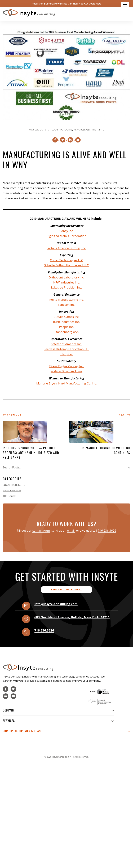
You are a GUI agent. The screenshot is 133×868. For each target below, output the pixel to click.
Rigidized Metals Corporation (66, 236)
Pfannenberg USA (66, 332)
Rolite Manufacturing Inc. (66, 300)
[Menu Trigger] (125, 6)
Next (124, 415)
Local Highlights (62, 130)
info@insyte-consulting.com (56, 604)
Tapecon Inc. (66, 305)
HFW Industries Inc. (67, 282)
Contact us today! (66, 589)
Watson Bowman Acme (67, 371)
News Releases (82, 130)
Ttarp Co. (66, 354)
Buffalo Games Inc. (67, 317)
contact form (41, 530)
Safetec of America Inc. (66, 344)
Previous (12, 415)
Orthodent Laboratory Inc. (66, 277)
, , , (72, 617)
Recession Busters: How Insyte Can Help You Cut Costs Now (66, 4)
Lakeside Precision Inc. (66, 287)
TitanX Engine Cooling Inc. (66, 366)
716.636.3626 (107, 530)
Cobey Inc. (66, 231)
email (71, 530)
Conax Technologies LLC (67, 260)
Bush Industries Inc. (66, 322)
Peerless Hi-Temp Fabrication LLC (66, 349)
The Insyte (98, 130)
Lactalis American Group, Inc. (66, 248)
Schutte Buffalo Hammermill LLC (66, 265)
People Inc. (66, 327)
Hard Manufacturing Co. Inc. (77, 383)
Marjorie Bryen (47, 383)
